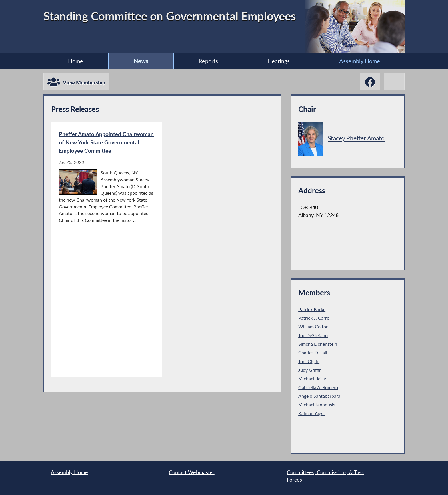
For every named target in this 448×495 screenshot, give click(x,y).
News (141, 61)
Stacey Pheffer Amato (356, 138)
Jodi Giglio (309, 361)
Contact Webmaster (192, 472)
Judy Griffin (310, 370)
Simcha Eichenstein (318, 344)
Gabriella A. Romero (318, 387)
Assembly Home (360, 61)
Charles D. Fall (313, 352)
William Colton (313, 326)
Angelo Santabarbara (319, 396)
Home (76, 61)
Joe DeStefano (313, 335)
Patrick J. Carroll (315, 318)
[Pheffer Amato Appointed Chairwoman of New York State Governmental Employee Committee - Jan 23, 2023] (106, 250)
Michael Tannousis (317, 404)
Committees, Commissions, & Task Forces (325, 476)
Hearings (279, 61)
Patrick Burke (312, 309)
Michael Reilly (312, 378)
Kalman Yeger (312, 413)
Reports (208, 61)
